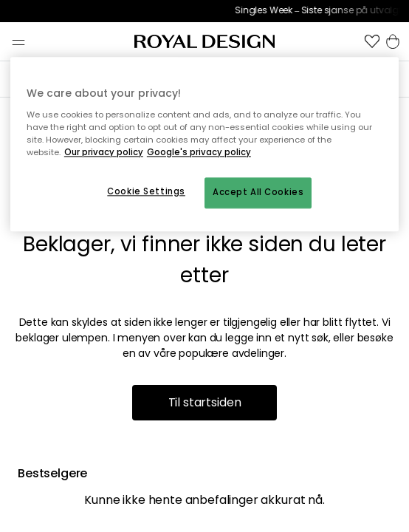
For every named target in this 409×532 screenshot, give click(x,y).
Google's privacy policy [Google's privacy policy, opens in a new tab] (199, 152)
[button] (372, 41)
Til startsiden (205, 402)
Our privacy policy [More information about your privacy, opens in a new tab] (104, 152)
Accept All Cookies (258, 192)
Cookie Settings (146, 191)
